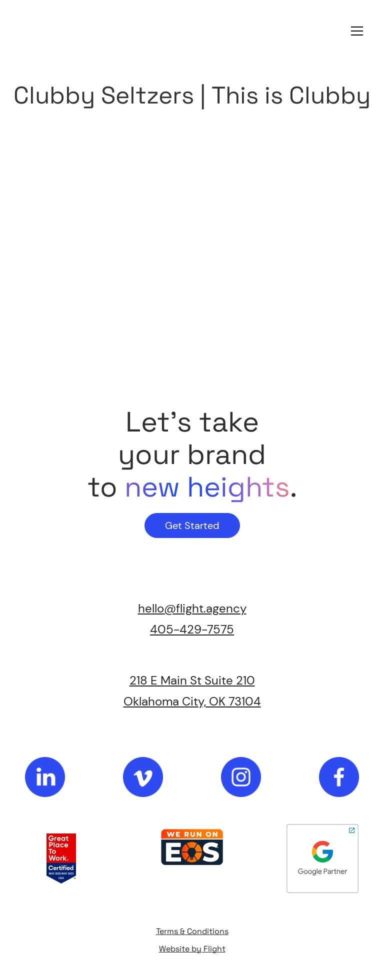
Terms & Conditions (192, 931)
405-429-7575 (192, 629)
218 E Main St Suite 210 (192, 680)
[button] (355, 31)
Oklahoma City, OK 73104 (192, 701)
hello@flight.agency (192, 608)
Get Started (192, 525)
